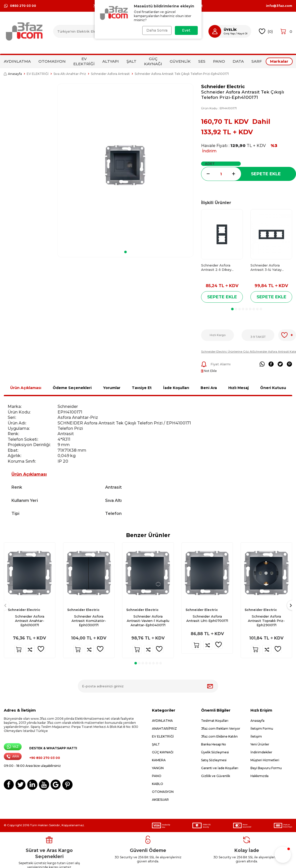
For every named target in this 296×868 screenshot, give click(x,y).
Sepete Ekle (266, 174)
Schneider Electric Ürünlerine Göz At (227, 352)
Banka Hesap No (214, 744)
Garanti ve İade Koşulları (220, 768)
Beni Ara (209, 388)
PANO (219, 61)
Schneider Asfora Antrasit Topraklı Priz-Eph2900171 (266, 621)
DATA (238, 61)
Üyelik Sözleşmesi (215, 752)
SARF (257, 61)
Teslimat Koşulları (215, 721)
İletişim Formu (262, 729)
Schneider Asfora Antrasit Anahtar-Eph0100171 (30, 621)
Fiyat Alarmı (216, 364)
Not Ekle (209, 371)
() (266, 31)
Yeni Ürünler (260, 744)
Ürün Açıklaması (26, 388)
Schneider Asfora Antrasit (110, 74)
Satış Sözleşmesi (214, 760)
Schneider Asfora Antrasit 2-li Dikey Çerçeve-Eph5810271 (219, 268)
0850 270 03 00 (20, 6)
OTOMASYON (52, 61)
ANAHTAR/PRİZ (164, 729)
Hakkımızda (259, 776)
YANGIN (158, 768)
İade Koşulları (176, 388)
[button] (125, 252)
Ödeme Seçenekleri (72, 388)
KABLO (158, 784)
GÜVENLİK (180, 61)
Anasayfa (13, 74)
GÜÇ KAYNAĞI (153, 61)
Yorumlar (112, 388)
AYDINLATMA (17, 61)
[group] (125, 165)
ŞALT (131, 61)
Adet (210, 164)
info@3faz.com (279, 6)
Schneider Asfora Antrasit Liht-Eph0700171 (207, 618)
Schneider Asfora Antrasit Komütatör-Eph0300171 (89, 621)
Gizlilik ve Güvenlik (216, 776)
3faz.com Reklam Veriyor (221, 729)
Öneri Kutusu (273, 388)
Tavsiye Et (142, 388)
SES (202, 61)
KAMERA (159, 760)
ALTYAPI (111, 61)
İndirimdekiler (261, 752)
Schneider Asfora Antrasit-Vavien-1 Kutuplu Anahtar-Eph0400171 (148, 621)
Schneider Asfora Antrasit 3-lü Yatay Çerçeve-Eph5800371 (269, 268)
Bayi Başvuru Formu (266, 768)
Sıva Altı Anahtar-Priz (70, 74)
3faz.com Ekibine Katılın (219, 736)
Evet (186, 30)
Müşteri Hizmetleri (265, 760)
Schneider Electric (223, 86)
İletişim (256, 736)
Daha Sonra (156, 30)
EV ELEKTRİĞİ (84, 61)
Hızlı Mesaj (238, 388)
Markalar (279, 61)
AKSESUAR (160, 800)
